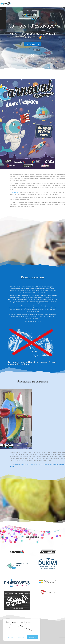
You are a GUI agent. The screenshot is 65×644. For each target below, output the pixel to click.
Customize (10, 637)
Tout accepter (32, 637)
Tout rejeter (21, 637)
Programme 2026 (32, 44)
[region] (22, 630)
